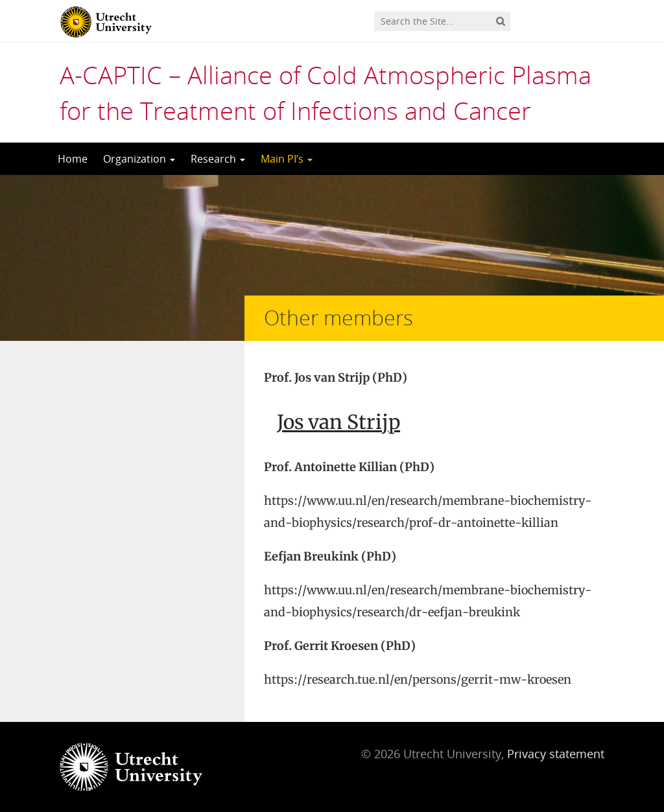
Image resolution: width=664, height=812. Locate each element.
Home (73, 159)
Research (218, 159)
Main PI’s (287, 159)
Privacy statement (556, 754)
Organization (139, 159)
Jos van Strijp (338, 422)
